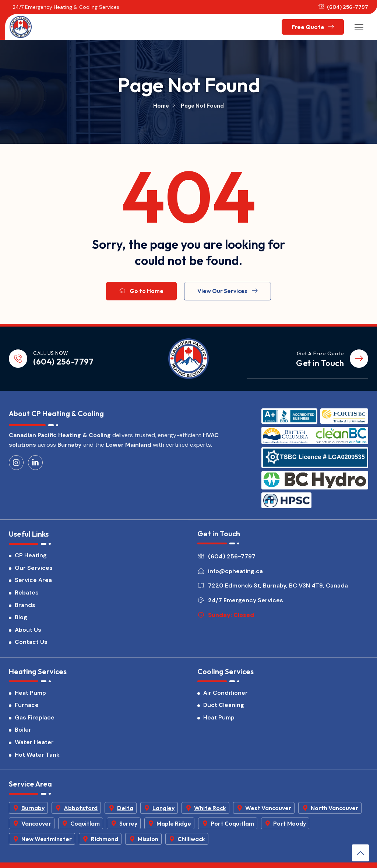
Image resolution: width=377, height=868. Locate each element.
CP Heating (31, 558)
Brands (25, 608)
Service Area (33, 583)
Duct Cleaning (224, 708)
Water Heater (34, 745)
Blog (21, 620)
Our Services (34, 570)
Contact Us (31, 645)
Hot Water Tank (37, 758)
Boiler (23, 733)
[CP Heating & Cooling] (21, 27)
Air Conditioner (226, 696)
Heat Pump (30, 696)
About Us (28, 632)
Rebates (27, 595)
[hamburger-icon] (359, 27)
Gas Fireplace (35, 721)
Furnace (27, 708)
